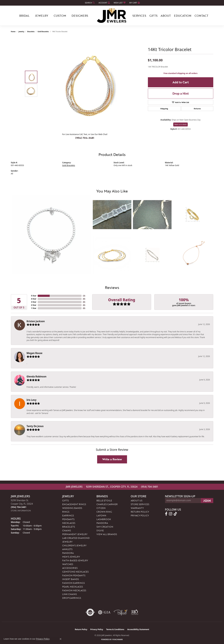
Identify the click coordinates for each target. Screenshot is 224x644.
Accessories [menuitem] (70, 568)
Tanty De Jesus (35, 426)
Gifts (153, 16)
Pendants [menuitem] (68, 519)
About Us (137, 500)
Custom (60, 16)
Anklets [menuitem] (67, 549)
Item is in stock (181, 124)
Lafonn (101, 515)
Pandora (102, 523)
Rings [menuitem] (66, 512)
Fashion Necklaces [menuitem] (74, 590)
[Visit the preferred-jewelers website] (121, 612)
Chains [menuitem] (67, 530)
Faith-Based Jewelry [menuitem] (75, 560)
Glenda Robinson (37, 376)
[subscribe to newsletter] (207, 501)
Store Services (140, 504)
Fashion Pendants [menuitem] (74, 575)
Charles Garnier (107, 504)
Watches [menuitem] (68, 564)
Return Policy (140, 512)
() (84, 296)
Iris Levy (32, 400)
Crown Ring (104, 512)
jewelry (21, 32)
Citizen (101, 508)
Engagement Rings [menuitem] (74, 504)
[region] (86, 84)
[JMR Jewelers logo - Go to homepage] (112, 16)
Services (139, 16)
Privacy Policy (140, 515)
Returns (197, 108)
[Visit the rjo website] (135, 612)
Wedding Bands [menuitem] (72, 508)
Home (13, 32)
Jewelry (42, 16)
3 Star (34, 302)
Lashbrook (104, 519)
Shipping (164, 108)
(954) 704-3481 (85, 138)
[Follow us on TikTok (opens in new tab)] (175, 514)
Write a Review (112, 459)
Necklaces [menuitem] (69, 523)
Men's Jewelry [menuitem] (71, 557)
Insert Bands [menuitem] (71, 579)
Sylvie (100, 530)
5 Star (34, 296)
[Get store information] (21, 511)
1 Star (34, 308)
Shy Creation (105, 527)
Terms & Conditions (115, 629)
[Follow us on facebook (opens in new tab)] (166, 514)
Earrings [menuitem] (68, 515)
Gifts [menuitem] (65, 500)
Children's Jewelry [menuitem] (74, 545)
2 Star (34, 305)
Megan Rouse (35, 353)
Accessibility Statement (138, 629)
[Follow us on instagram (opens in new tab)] (171, 514)
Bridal (24, 16)
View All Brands (107, 534)
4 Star (34, 299)
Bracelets (31, 32)
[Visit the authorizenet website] (90, 612)
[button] (90, 3)
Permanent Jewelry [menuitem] (75, 534)
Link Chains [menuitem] (70, 594)
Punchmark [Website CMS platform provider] (118, 639)
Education (183, 16)
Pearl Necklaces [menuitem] (73, 587)
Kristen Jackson (36, 321)
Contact (201, 16)
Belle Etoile (104, 500)
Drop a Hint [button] (181, 93)
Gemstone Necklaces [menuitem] (75, 572)
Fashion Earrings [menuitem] (73, 583)
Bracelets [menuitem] (69, 527)
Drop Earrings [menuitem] (72, 598)
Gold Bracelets (43, 32)
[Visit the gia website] (104, 612)
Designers (80, 16)
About (166, 16)
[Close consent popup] (61, 639)
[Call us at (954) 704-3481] (19, 507)
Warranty (137, 508)
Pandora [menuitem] (68, 553)
